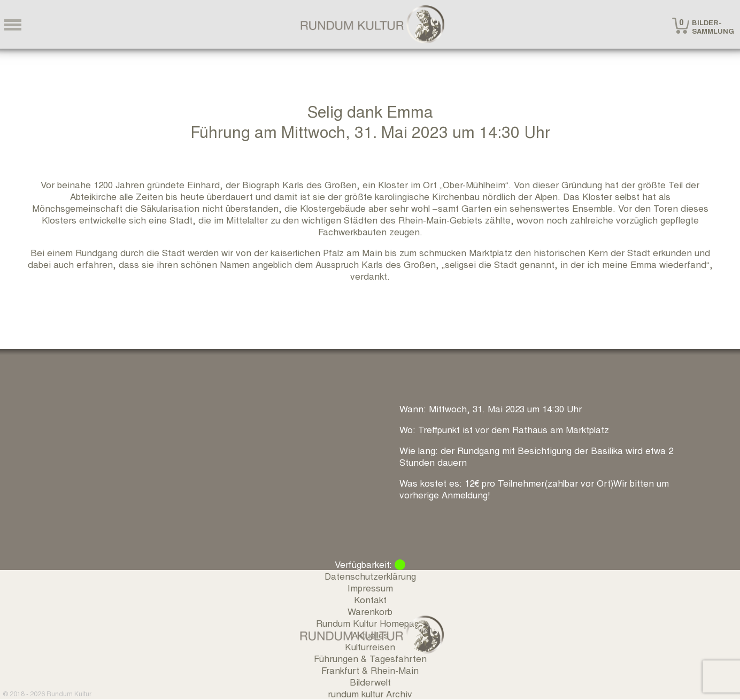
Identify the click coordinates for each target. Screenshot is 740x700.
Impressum (370, 587)
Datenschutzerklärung (370, 576)
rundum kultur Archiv (370, 693)
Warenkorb (370, 611)
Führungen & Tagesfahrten (370, 658)
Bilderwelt (370, 682)
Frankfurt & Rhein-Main (370, 670)
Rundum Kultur (69, 693)
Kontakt (370, 599)
